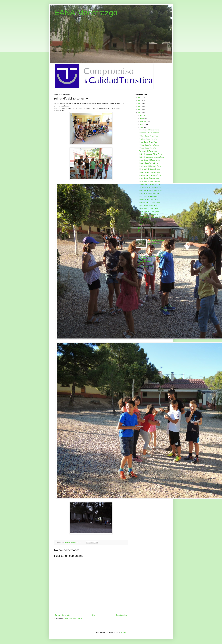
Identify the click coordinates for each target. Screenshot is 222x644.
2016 (140, 107)
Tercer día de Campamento (149, 214)
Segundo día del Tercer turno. (150, 160)
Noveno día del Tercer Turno (149, 133)
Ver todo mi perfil (154, 243)
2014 (140, 113)
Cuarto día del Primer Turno (149, 211)
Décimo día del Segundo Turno (150, 166)
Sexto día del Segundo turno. (149, 178)
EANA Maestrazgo (86, 12)
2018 (140, 101)
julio (141, 127)
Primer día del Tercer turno (149, 163)
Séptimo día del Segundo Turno (150, 175)
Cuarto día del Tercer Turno (149, 148)
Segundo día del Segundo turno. (151, 190)
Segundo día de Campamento (150, 217)
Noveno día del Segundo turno (150, 169)
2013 (140, 228)
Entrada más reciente (62, 615)
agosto (142, 124)
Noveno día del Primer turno (149, 196)
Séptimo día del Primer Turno (150, 202)
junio (142, 221)
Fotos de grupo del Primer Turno (151, 154)
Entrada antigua (122, 615)
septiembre (144, 121)
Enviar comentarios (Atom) (73, 619)
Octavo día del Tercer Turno (149, 136)
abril (141, 224)
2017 (140, 104)
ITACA (140, 264)
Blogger (123, 633)
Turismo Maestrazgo (145, 261)
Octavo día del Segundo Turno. (150, 172)
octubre (143, 118)
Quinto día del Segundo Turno (150, 181)
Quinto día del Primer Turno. (149, 208)
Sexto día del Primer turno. (149, 205)
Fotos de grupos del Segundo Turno (152, 157)
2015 (140, 110)
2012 (140, 231)
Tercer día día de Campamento (150, 187)
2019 (140, 98)
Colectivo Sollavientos (145, 266)
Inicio (93, 615)
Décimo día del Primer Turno (149, 193)
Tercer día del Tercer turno (148, 151)
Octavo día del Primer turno (149, 199)
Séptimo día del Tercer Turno (149, 139)
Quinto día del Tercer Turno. (149, 145)
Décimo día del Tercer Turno (149, 130)
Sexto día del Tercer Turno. (149, 142)
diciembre (143, 115)
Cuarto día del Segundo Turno (150, 184)
